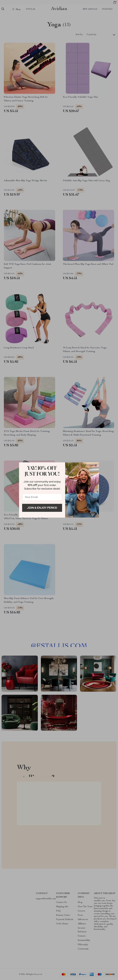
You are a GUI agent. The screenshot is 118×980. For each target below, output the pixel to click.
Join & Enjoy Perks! (42, 508)
